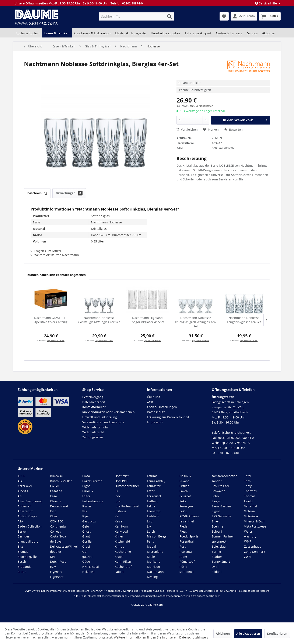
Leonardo (154, 511)
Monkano (154, 562)
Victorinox (251, 516)
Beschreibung (37, 193)
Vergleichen (187, 129)
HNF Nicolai (91, 567)
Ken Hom (121, 526)
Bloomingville (27, 557)
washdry (250, 536)
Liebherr (153, 516)
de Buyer (56, 541)
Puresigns (186, 506)
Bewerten (233, 129)
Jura (118, 501)
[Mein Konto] (244, 16)
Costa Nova (58, 536)
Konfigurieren (277, 634)
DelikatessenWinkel (64, 546)
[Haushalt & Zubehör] (166, 33)
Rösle (183, 567)
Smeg (216, 521)
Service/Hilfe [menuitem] (266, 3)
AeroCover (25, 486)
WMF (248, 541)
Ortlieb (184, 486)
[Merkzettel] (224, 16)
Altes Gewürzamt (30, 501)
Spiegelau (219, 546)
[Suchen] (169, 16)
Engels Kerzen (92, 481)
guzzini (87, 557)
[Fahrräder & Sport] (198, 33)
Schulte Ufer (220, 486)
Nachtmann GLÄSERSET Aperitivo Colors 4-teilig (51, 320)
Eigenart (56, 572)
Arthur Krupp (27, 516)
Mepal (151, 546)
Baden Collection (30, 526)
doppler (56, 552)
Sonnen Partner (223, 536)
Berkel (22, 531)
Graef (86, 546)
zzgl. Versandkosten (201, 106)
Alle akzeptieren (248, 634)
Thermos (250, 491)
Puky (183, 501)
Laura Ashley (156, 481)
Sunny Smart (221, 562)
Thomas (250, 496)
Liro (150, 521)
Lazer (151, 491)
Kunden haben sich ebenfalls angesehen (57, 275)
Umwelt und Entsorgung (100, 417)
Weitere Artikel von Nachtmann (55, 255)
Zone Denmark (255, 552)
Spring (216, 552)
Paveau (185, 491)
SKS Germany (221, 516)
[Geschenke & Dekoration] (92, 33)
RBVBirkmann (189, 516)
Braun (22, 572)
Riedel (184, 526)
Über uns (154, 397)
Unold (248, 501)
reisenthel (187, 521)
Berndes (24, 536)
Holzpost (88, 572)
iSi (116, 491)
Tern (247, 481)
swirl (215, 567)
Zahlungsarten (93, 437)
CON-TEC (57, 521)
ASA (20, 521)
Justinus (120, 511)
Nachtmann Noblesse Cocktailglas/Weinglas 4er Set (99, 320)
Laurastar (154, 486)
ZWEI (248, 557)
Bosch (22, 562)
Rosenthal (187, 541)
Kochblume (123, 552)
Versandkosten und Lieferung (103, 422)
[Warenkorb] (270, 16)
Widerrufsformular (96, 427)
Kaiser (119, 521)
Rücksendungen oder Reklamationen (108, 412)
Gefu (86, 526)
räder (183, 557)
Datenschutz (156, 412)
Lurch (151, 531)
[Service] (252, 33)
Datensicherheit (94, 402)
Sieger (216, 501)
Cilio (53, 511)
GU (84, 552)
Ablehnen (223, 634)
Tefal (248, 476)
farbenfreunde (93, 501)
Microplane (155, 552)
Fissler (87, 506)
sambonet (187, 572)
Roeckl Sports (189, 536)
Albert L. (24, 491)
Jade (118, 496)
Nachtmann (155, 572)
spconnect (219, 541)
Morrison (153, 567)
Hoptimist (122, 476)
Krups (119, 557)
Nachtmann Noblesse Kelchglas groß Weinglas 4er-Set (196, 322)
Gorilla (87, 541)
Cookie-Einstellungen (162, 407)
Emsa (86, 476)
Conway (56, 531)
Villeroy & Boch (255, 521)
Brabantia (25, 567)
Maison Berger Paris (157, 539)
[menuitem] (136, 16)
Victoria (249, 511)
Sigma (216, 511)
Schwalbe (218, 491)
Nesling (152, 577)
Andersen (24, 506)
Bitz (20, 546)
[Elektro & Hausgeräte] (131, 33)
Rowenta (186, 552)
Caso (53, 496)
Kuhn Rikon (123, 562)
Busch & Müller (61, 481)
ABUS (21, 476)
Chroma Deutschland (59, 504)
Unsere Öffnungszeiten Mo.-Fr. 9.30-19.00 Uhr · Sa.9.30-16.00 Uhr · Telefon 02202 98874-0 (79, 3)
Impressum (155, 422)
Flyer (86, 516)
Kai (117, 516)
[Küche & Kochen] (28, 33)
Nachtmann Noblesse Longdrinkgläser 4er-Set (244, 320)
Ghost (86, 531)
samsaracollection (225, 476)
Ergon (86, 486)
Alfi (20, 496)
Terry (248, 486)
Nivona (184, 481)
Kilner (119, 536)
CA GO (55, 486)
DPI (52, 557)
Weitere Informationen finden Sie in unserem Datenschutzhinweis (161, 637)
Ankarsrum (25, 511)
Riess (183, 531)
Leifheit (152, 501)
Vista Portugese (255, 526)
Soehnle (217, 526)
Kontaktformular (94, 407)
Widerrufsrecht (93, 432)
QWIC (183, 511)
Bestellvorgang (93, 397)
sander (217, 481)
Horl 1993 (122, 481)
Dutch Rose (58, 562)
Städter (217, 557)
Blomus (23, 552)
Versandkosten (137, 596)
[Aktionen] (269, 33)
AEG (20, 481)
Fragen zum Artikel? (46, 251)
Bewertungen (69, 193)
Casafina (56, 491)
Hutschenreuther (127, 486)
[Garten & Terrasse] (229, 33)
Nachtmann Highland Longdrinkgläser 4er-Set (147, 320)
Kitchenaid (122, 541)
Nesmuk (185, 476)
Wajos (248, 531)
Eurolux (88, 491)
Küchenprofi (123, 567)
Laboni (120, 572)
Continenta (58, 526)
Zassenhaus (253, 546)
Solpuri (217, 531)
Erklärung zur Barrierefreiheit (168, 417)
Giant (86, 536)
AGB (150, 402)
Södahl (217, 572)
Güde (86, 562)
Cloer (54, 516)
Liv (149, 526)
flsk (85, 511)
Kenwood (121, 531)
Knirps (119, 546)
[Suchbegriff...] (136, 16)
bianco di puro (28, 541)
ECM (53, 567)
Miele (151, 557)
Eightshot (57, 577)
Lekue (151, 506)
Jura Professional (127, 506)
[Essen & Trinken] (57, 33)
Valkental (251, 506)
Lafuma (152, 476)
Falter (86, 496)
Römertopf (187, 562)
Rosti (183, 546)
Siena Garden (221, 506)
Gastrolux (89, 521)
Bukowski (57, 476)
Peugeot (185, 496)
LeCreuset (154, 496)
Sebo (215, 496)
